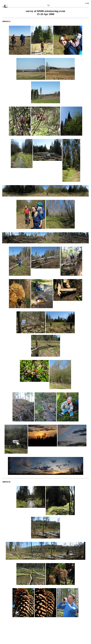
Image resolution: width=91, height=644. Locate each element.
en (88, 3)
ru (86, 3)
